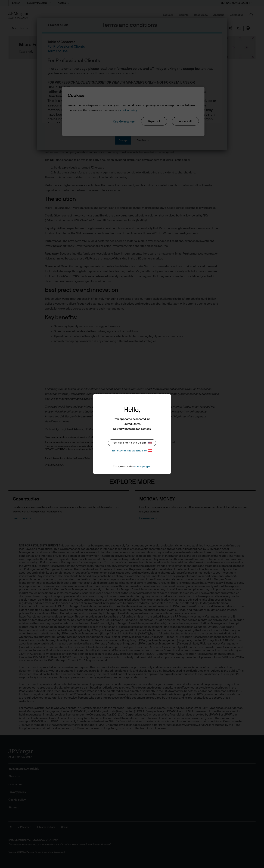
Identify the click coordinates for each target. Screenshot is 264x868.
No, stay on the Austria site (132, 451)
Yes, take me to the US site (132, 443)
